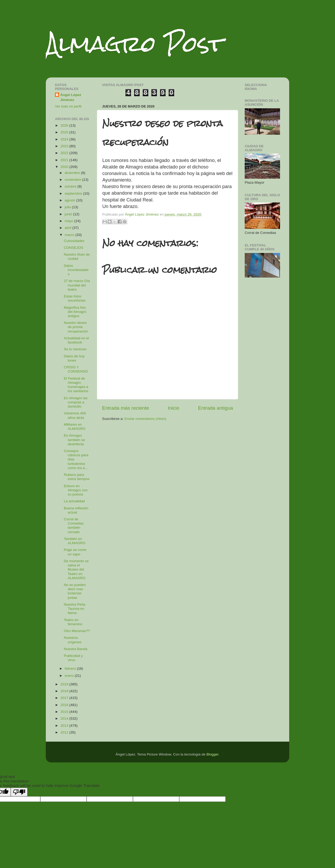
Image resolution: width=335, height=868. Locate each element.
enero (70, 676)
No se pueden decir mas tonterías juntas (75, 591)
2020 (65, 167)
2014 (65, 718)
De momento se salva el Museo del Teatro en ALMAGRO (76, 570)
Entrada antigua (216, 408)
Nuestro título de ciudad (77, 257)
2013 (65, 726)
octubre (71, 186)
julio (68, 207)
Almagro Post (135, 44)
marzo (70, 235)
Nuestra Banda (76, 649)
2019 (65, 684)
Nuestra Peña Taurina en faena (75, 609)
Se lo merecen (75, 349)
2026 (65, 125)
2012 (65, 732)
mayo (69, 221)
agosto (70, 200)
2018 (65, 691)
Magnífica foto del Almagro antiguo (75, 312)
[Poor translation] (19, 792)
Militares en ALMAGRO (75, 427)
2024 (65, 139)
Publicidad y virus (73, 658)
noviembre (73, 180)
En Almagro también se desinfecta (74, 440)
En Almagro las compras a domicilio (76, 402)
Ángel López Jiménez (71, 97)
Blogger (213, 754)
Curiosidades (74, 241)
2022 (65, 153)
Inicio (174, 408)
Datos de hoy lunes (74, 358)
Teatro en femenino (73, 622)
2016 (65, 705)
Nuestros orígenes (73, 640)
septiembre (74, 193)
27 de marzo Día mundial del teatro (77, 285)
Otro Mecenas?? (77, 631)
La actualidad (74, 501)
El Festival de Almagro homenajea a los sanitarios (76, 385)
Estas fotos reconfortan (75, 298)
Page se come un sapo (75, 552)
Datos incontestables (76, 270)
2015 (65, 712)
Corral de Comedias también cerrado (74, 526)
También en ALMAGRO (75, 541)
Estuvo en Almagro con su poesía (76, 490)
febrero (71, 669)
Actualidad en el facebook (76, 340)
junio (69, 214)
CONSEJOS (74, 248)
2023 (65, 146)
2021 (65, 160)
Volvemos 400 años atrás (75, 415)
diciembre (73, 173)
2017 (65, 698)
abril (68, 228)
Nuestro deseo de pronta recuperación (76, 327)
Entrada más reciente (126, 408)
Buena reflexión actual (76, 510)
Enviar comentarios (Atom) (146, 419)
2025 (65, 132)
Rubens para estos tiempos (77, 477)
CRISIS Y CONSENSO (76, 369)
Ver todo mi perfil (68, 106)
